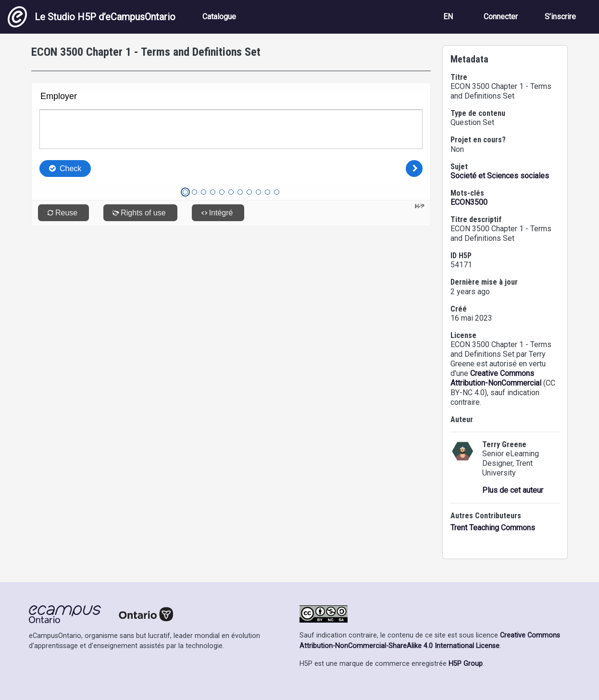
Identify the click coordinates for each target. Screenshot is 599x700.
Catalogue (219, 17)
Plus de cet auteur (513, 490)
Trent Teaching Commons (493, 528)
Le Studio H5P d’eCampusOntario (92, 17)
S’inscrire (560, 17)
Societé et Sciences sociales (500, 176)
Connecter (501, 17)
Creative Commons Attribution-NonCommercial (496, 378)
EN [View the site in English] (448, 17)
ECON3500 (469, 202)
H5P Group (466, 664)
